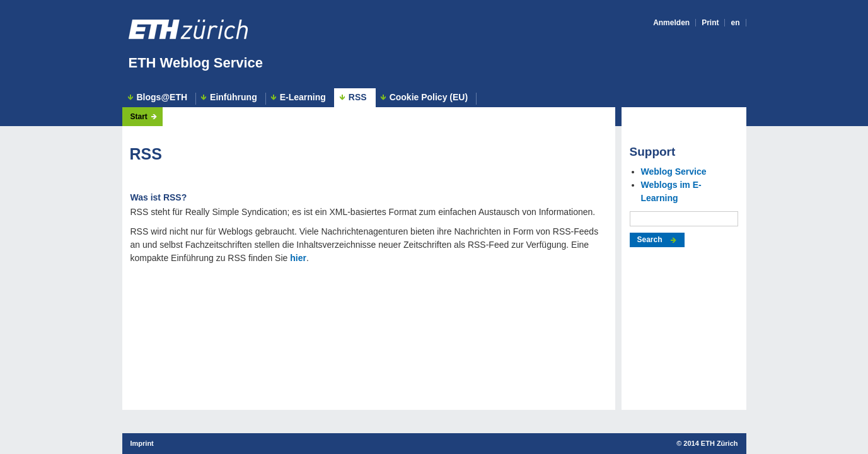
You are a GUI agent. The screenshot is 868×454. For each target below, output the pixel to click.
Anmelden (671, 23)
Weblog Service (674, 172)
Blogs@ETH (162, 97)
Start (139, 117)
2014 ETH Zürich (710, 443)
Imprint (142, 443)
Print (710, 23)
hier (298, 258)
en (735, 23)
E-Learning (303, 97)
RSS (358, 97)
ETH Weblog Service (196, 63)
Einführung (234, 97)
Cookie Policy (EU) (429, 97)
